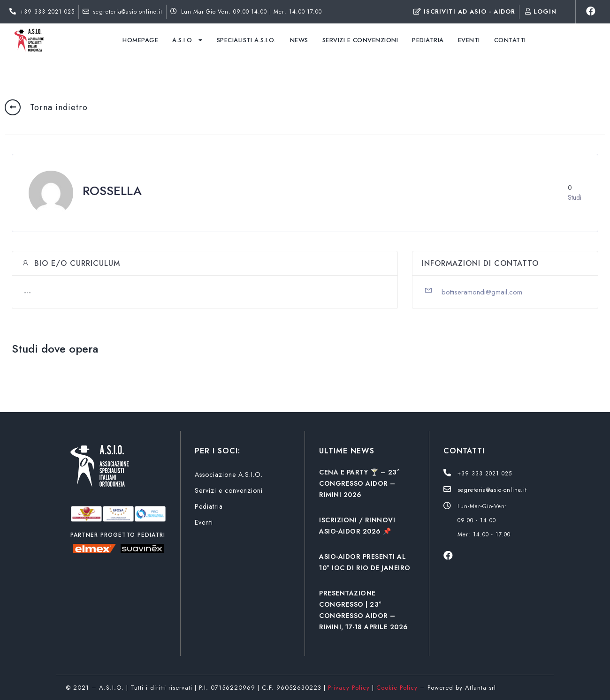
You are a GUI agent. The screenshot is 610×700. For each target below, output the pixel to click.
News (299, 40)
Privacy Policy (349, 688)
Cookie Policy (397, 688)
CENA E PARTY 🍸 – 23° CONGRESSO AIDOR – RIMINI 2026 (359, 483)
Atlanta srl (480, 688)
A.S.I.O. (187, 40)
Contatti (510, 40)
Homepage (140, 40)
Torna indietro (59, 107)
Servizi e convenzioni (360, 40)
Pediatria (428, 40)
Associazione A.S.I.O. (229, 474)
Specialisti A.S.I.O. (246, 40)
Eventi (469, 40)
